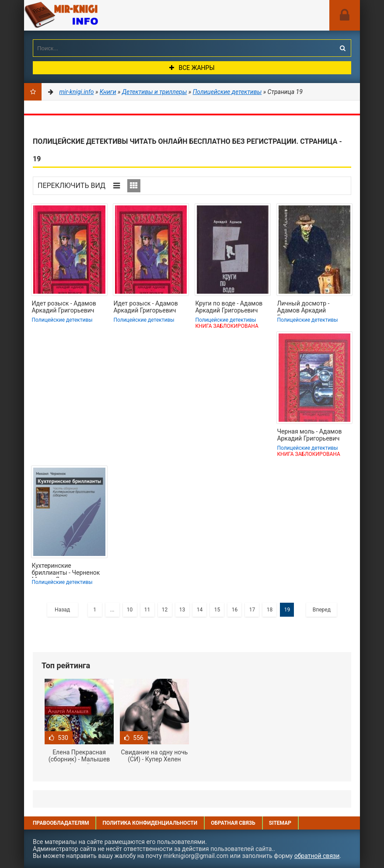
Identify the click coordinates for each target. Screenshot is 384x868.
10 (130, 610)
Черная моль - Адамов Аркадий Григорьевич (309, 435)
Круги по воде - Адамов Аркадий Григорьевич (229, 307)
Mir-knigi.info (90, 15)
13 (182, 610)
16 (235, 610)
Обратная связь (233, 823)
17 (252, 610)
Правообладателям (61, 823)
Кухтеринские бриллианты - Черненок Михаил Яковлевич (66, 570)
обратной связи (317, 856)
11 (147, 610)
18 (270, 610)
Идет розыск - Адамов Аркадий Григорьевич (64, 307)
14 (200, 610)
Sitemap (280, 823)
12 (165, 610)
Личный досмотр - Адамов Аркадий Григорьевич (303, 308)
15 (217, 610)
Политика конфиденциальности (150, 823)
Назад (62, 610)
